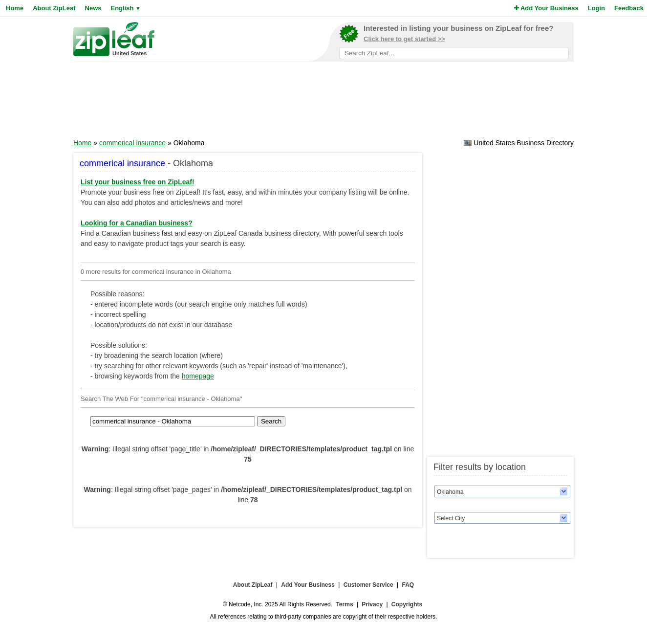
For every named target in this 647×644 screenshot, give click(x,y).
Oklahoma (450, 492)
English (125, 8)
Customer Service (368, 585)
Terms (344, 604)
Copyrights (407, 604)
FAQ (408, 585)
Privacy (372, 604)
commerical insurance (132, 143)
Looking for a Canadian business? (137, 223)
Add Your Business (546, 8)
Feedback (629, 8)
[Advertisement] (323, 103)
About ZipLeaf (54, 8)
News (93, 8)
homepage (198, 376)
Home (15, 8)
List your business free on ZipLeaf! (138, 182)
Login (596, 8)
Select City (451, 518)
